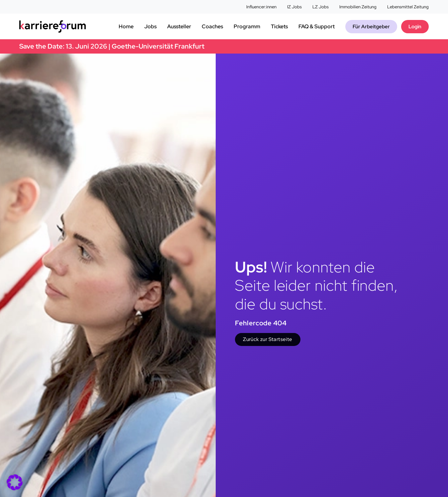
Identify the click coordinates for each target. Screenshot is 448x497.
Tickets (279, 26)
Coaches (212, 26)
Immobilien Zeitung (358, 7)
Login (415, 27)
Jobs (150, 26)
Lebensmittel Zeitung (408, 7)
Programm (247, 26)
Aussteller (179, 26)
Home (126, 26)
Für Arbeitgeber (371, 27)
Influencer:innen (261, 7)
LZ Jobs (321, 7)
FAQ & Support (317, 26)
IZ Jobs (294, 7)
